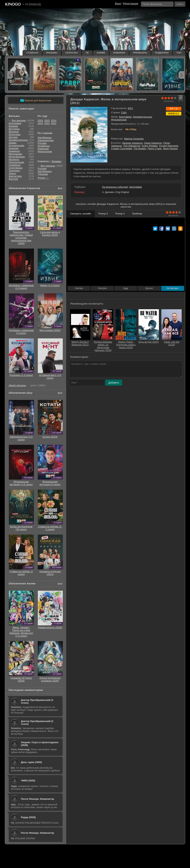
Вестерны (14, 129)
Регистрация (131, 4)
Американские (46, 140)
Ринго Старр (155, 149)
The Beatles (140, 149)
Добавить (114, 383)
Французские (45, 151)
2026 (40, 120)
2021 (54, 123)
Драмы (13, 143)
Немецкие (43, 149)
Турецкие (43, 174)
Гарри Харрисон (153, 143)
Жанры (43, 178)
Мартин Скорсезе (134, 139)
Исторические (16, 146)
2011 (130, 108)
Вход (118, 4)
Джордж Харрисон (132, 143)
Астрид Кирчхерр (169, 146)
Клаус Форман (150, 146)
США (124, 113)
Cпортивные (16, 168)
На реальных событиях (115, 187)
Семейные (15, 165)
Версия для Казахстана (36, 101)
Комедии (14, 148)
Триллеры (14, 171)
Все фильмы (19, 120)
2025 (47, 120)
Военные (14, 132)
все (60, 188)
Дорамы (56, 161)
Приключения (16, 162)
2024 (54, 120)
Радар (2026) (28, 817)
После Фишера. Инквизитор (37, 799)
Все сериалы (48, 166)
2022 (47, 123)
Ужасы (12, 173)
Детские (13, 137)
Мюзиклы (14, 159)
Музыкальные (119, 120)
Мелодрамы (15, 154)
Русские (42, 143)
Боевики (13, 126)
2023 (40, 123)
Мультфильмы (17, 157)
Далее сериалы (17, 385)
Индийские (44, 146)
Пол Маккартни (132, 146)
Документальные (142, 117)
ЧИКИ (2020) (28, 781)
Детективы (15, 134)
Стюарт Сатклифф (122, 149)
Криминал (14, 151)
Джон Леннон (170, 149)
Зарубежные (45, 138)
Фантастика (15, 176)
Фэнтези (13, 179)
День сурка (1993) (31, 762)
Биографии (125, 117)
